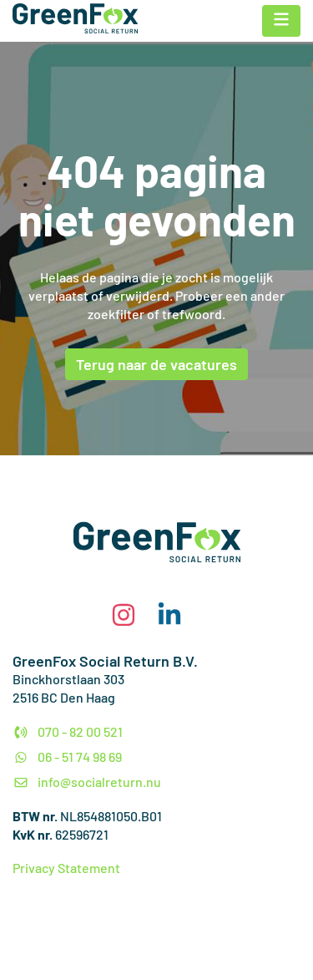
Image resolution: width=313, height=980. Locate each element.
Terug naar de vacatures (156, 364)
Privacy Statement (66, 868)
